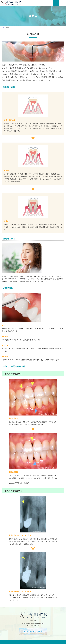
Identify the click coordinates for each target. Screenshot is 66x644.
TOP (3, 27)
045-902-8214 (35, 626)
